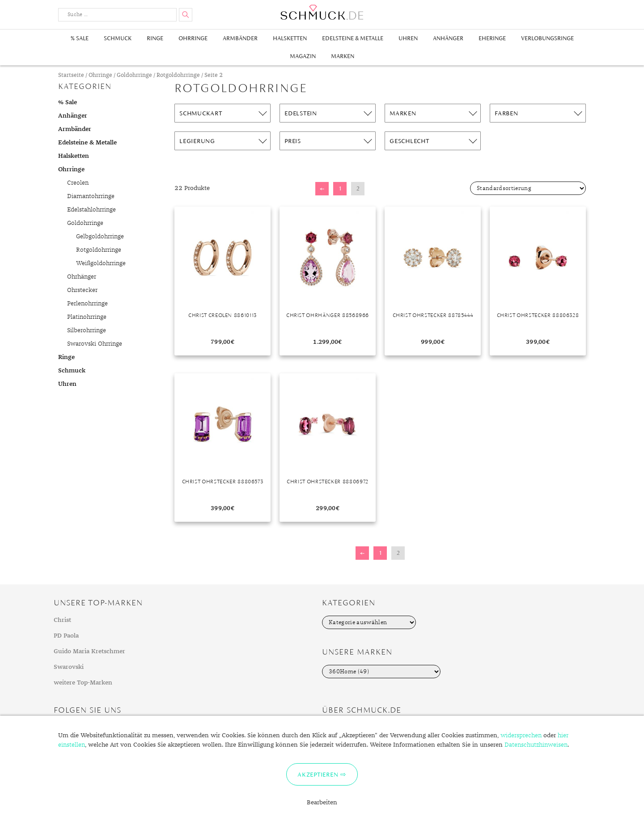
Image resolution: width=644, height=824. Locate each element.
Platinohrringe (87, 317)
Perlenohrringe (87, 304)
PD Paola (66, 636)
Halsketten (290, 38)
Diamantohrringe (91, 196)
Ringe (155, 38)
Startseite (71, 75)
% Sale (80, 38)
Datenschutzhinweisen (536, 745)
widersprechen (521, 735)
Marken (343, 56)
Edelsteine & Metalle (353, 38)
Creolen (78, 183)
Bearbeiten (322, 803)
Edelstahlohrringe (91, 210)
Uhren (408, 38)
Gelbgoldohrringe (100, 237)
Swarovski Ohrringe (95, 344)
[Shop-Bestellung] (528, 188)
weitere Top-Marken (83, 683)
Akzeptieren (318, 774)
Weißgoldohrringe (101, 263)
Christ (62, 620)
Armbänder (240, 38)
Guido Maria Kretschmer (89, 651)
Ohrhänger (82, 277)
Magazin (303, 56)
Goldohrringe (134, 75)
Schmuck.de (322, 12)
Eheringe (492, 38)
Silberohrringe (87, 330)
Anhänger (448, 38)
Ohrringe (193, 38)
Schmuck (118, 38)
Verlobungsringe (547, 38)
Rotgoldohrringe (178, 75)
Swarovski (69, 667)
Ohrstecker (82, 290)
